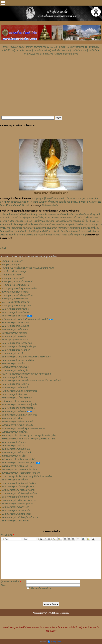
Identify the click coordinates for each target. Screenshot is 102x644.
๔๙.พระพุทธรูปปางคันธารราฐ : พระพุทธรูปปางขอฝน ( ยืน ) (29, 439)
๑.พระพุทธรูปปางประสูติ (13, 278)
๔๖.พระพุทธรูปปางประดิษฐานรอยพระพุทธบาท (23, 428)
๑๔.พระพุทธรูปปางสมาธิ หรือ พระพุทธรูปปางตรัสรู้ (25, 319)
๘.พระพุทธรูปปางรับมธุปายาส (16, 302)
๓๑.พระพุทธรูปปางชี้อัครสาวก (15, 377)
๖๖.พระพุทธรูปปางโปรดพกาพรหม (18, 497)
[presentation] (48, 596)
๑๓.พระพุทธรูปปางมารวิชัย (14, 316)
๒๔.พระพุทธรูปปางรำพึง (13, 353)
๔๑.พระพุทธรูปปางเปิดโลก (14, 411)
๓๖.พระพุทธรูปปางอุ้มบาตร (14, 394)
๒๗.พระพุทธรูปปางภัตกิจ (13, 364)
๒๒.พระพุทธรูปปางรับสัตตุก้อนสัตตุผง (19, 346)
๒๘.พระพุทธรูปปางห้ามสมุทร (15, 367)
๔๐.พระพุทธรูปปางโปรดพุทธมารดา (18, 408)
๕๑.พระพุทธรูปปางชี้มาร (13, 446)
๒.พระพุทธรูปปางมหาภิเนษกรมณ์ (17, 282)
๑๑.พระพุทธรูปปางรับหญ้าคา (15, 309)
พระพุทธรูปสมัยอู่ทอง (11, 264)
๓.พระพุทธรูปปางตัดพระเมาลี (15, 285)
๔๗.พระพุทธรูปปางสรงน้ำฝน (15, 432)
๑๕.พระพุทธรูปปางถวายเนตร (15, 323)
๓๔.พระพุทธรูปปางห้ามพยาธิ (15, 387)
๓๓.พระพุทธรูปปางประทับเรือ (15, 384)
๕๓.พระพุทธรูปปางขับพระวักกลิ (16, 452)
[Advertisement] (51, 64)
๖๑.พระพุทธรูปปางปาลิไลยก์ (15, 480)
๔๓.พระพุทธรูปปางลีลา (12, 418)
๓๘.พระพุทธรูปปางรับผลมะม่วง (16, 401)
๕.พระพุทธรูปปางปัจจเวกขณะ (16, 292)
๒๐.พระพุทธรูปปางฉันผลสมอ (15, 340)
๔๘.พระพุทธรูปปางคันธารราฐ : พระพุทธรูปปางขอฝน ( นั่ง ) (29, 435)
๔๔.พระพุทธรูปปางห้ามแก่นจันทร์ (17, 422)
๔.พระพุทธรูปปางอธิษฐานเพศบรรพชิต (19, 288)
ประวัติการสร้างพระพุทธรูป (14, 271)
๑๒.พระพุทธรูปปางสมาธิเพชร (15, 312)
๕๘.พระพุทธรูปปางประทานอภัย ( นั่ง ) (19, 469)
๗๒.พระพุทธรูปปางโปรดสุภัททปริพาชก (20, 517)
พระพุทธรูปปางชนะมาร (12, 261)
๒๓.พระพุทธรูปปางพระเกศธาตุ (16, 350)
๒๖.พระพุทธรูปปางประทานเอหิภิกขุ (18, 360)
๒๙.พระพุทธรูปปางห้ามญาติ (15, 370)
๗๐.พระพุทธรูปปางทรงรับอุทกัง (16, 510)
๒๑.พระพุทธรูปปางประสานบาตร (17, 343)
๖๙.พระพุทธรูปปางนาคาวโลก (15, 507)
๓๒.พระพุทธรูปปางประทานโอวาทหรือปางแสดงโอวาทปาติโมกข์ (31, 381)
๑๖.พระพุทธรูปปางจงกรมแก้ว (15, 326)
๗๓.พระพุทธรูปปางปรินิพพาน (15, 521)
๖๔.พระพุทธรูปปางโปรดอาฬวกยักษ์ (18, 490)
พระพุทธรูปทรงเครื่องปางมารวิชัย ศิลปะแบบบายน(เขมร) (28, 268)
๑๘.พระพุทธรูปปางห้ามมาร (14, 333)
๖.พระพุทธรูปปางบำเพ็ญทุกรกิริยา (17, 295)
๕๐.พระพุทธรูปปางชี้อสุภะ (14, 442)
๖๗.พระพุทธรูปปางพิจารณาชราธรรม (19, 500)
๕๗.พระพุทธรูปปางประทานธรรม (17, 466)
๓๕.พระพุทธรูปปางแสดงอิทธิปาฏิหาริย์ (19, 391)
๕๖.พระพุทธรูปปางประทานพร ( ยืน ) (18, 463)
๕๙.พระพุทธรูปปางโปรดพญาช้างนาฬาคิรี (21, 473)
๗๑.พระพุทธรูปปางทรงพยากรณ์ (16, 514)
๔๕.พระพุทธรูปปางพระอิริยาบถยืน (17, 425)
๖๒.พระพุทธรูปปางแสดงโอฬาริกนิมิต (19, 483)
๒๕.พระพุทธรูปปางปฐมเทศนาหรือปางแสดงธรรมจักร (26, 357)
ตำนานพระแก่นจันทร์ (11, 275)
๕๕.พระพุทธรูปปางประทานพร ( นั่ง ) (18, 459)
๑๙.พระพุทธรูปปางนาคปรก (14, 336)
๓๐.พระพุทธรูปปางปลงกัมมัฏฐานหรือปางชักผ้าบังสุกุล (26, 374)
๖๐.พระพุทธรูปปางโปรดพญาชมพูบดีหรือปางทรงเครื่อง (27, 476)
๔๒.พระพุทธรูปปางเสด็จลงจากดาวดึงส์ (19, 415)
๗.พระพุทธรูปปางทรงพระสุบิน (15, 299)
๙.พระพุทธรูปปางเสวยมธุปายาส (16, 305)
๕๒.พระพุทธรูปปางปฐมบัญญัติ (16, 449)
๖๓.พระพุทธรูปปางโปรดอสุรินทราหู (18, 487)
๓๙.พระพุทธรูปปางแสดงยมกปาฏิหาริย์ (19, 405)
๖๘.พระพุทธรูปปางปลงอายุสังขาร (17, 504)
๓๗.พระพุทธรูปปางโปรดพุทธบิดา (17, 398)
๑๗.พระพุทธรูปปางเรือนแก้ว (15, 329)
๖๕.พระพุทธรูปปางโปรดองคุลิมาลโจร (19, 493)
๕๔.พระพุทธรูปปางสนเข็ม (14, 456)
